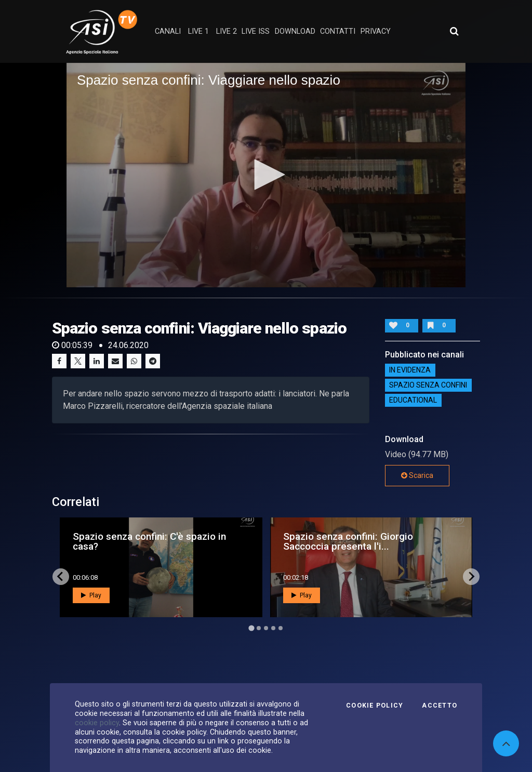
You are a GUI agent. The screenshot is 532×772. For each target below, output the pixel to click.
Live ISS (256, 31)
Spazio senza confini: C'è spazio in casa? (149, 541)
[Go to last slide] (61, 577)
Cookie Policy (375, 706)
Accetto (440, 706)
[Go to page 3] (266, 628)
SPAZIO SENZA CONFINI (428, 385)
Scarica (417, 475)
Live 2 (227, 31)
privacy (376, 31)
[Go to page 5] (281, 628)
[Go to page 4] (273, 628)
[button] (266, 175)
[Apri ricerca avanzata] (454, 31)
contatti (338, 31)
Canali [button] (168, 31)
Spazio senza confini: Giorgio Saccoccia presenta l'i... (348, 541)
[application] (266, 175)
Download (295, 31)
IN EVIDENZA (410, 370)
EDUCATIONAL (413, 401)
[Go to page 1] (251, 628)
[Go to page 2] (259, 628)
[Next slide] (471, 577)
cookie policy (97, 723)
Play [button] (91, 595)
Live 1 (198, 31)
